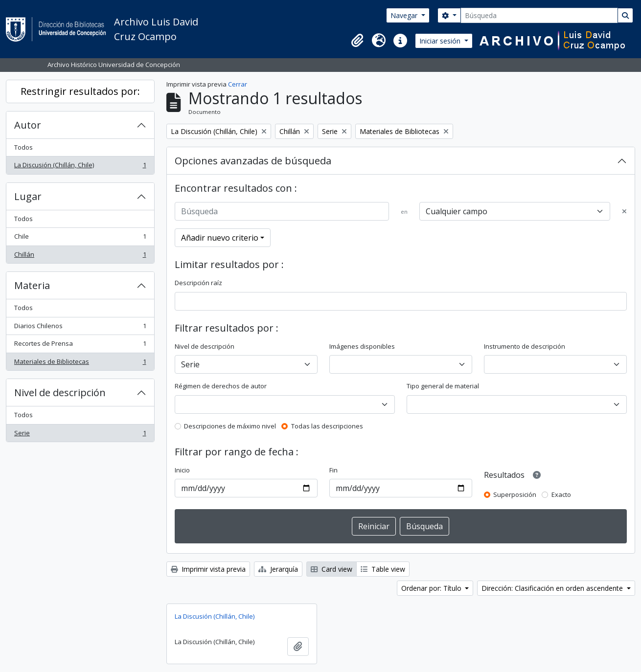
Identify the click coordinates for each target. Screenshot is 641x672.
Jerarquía (278, 569)
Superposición (515, 494)
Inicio (182, 470)
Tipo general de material (443, 386)
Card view (332, 569)
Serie (80, 435)
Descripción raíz (198, 283)
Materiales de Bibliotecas (80, 364)
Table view (383, 569)
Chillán (80, 257)
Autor (28, 125)
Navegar (405, 15)
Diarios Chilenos (80, 328)
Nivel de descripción (60, 392)
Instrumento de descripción (525, 346)
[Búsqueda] (539, 15)
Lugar (28, 196)
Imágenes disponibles (362, 346)
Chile (80, 238)
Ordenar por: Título (432, 588)
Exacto (561, 494)
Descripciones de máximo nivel (230, 426)
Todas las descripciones (327, 426)
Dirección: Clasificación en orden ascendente (553, 588)
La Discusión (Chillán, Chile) (80, 167)
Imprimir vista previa (208, 569)
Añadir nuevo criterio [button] (220, 238)
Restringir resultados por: (80, 91)
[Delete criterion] (624, 212)
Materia (32, 285)
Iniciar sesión (441, 41)
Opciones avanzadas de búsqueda (253, 161)
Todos (23, 147)
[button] (357, 41)
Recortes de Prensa (80, 346)
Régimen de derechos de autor (221, 386)
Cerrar (238, 84)
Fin (333, 470)
